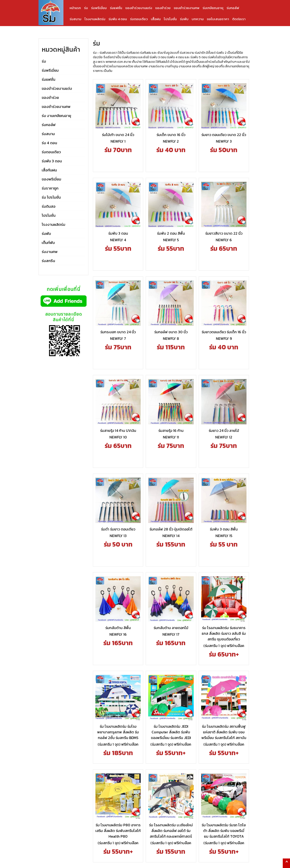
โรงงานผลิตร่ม (95, 19)
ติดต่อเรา (239, 19)
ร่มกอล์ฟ (233, 8)
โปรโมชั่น (170, 19)
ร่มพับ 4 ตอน (118, 19)
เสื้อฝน (156, 19)
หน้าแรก (75, 8)
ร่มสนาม (75, 19)
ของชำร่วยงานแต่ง (139, 8)
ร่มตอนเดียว (139, 19)
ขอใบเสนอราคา (218, 19)
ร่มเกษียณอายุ (213, 8)
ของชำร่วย (163, 8)
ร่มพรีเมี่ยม (99, 8)
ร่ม (86, 8)
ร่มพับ (184, 19)
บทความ (198, 19)
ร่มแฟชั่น (116, 8)
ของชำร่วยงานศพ (187, 8)
